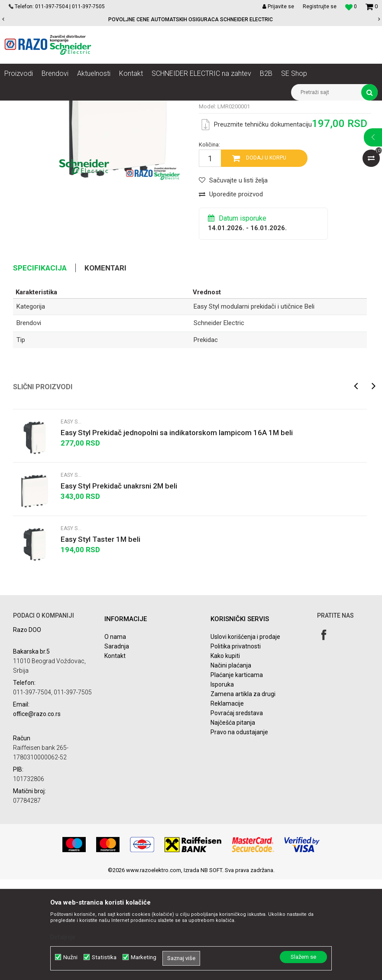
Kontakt (115, 757)
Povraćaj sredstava (237, 814)
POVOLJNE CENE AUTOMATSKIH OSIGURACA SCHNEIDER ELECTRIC (191, 20)
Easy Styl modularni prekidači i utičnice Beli (320, 107)
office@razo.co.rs (37, 814)
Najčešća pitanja (233, 824)
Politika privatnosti (236, 747)
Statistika (104, 957)
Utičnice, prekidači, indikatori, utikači (116, 107)
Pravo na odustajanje (239, 833)
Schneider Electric (219, 424)
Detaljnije (63, 937)
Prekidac (206, 440)
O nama (115, 738)
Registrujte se (320, 7)
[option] (191, 20)
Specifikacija (40, 368)
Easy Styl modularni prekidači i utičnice (214, 107)
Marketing (144, 957)
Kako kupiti (225, 757)
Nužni (70, 957)
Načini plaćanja (231, 766)
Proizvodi (53, 107)
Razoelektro (19, 107)
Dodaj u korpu (266, 259)
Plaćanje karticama (237, 776)
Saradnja (117, 747)
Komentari (105, 368)
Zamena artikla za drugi (243, 795)
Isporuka (222, 785)
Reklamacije (227, 804)
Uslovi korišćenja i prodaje (245, 738)
